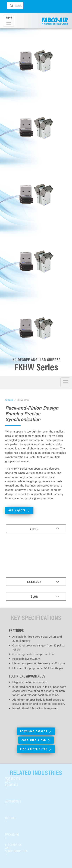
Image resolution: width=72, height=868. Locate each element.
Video (34, 529)
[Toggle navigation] (9, 21)
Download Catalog (36, 731)
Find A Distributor (36, 749)
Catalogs (34, 582)
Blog (34, 596)
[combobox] (15, 5)
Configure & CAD (36, 740)
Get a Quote (19, 510)
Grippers (9, 400)
